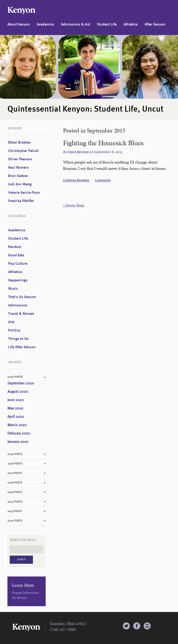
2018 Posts (15, 464)
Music (13, 289)
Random (15, 247)
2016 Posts (15, 483)
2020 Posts (15, 377)
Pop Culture (18, 264)
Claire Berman (78, 152)
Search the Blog (23, 540)
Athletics (131, 25)
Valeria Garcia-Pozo (24, 193)
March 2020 (17, 425)
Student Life (107, 25)
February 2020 (19, 434)
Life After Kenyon (22, 347)
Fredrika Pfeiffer (21, 201)
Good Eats (16, 255)
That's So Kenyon (22, 297)
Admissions (18, 306)
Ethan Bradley (19, 143)
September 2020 (21, 383)
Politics (14, 331)
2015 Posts (15, 492)
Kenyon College (21, 11)
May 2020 (15, 409)
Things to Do (18, 339)
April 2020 (16, 417)
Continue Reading (76, 181)
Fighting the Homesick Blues (103, 143)
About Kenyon (19, 25)
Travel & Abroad (21, 314)
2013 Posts (15, 511)
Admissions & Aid (75, 25)
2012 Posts (15, 521)
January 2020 (18, 442)
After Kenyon (155, 25)
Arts (11, 322)
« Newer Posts (74, 205)
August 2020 (18, 392)
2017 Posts (15, 473)
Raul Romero (18, 168)
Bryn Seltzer (18, 176)
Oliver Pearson (20, 159)
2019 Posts (15, 454)
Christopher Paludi (23, 151)
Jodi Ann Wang (20, 184)
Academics (45, 25)
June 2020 (16, 400)
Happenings (18, 280)
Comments (103, 181)
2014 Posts (15, 502)
